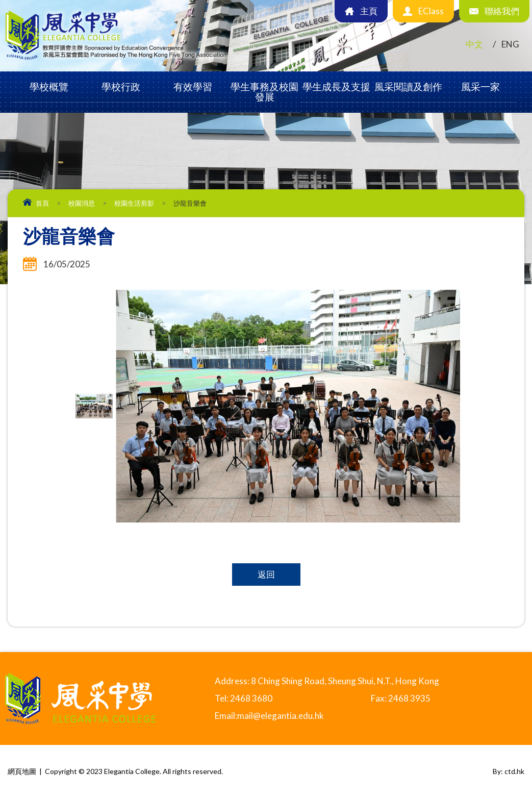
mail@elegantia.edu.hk (281, 716)
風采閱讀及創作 (408, 86)
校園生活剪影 (134, 203)
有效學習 (193, 86)
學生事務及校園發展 (264, 92)
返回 (266, 574)
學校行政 (121, 86)
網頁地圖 (22, 771)
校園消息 (82, 203)
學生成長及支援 (336, 86)
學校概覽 (49, 86)
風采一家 (480, 86)
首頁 (42, 203)
